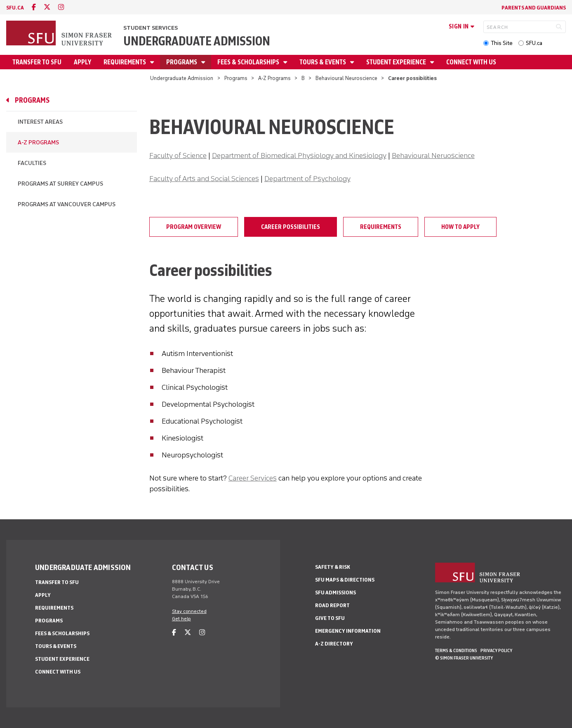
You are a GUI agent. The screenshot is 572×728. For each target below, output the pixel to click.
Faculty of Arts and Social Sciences (204, 179)
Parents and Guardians (534, 8)
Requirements (125, 62)
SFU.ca (534, 43)
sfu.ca (15, 8)
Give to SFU (330, 618)
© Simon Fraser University (464, 658)
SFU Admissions (335, 593)
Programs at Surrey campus (60, 184)
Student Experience (397, 62)
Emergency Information (348, 631)
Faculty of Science (178, 155)
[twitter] (47, 7)
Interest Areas (40, 122)
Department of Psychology (307, 179)
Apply (82, 62)
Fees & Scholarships (249, 62)
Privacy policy (496, 650)
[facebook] (34, 7)
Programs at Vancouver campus (67, 204)
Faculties (32, 163)
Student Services (151, 28)
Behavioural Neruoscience (433, 155)
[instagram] (61, 7)
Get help (181, 619)
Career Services (253, 478)
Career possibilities (291, 227)
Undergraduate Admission (197, 41)
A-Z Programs (274, 78)
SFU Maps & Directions (345, 580)
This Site (502, 43)
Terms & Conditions (456, 650)
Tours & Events (323, 62)
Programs (182, 62)
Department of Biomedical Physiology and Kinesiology (299, 155)
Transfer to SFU (37, 62)
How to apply (460, 227)
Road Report (332, 605)
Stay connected (189, 611)
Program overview (194, 227)
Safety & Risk (333, 567)
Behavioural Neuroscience (346, 78)
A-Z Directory (334, 644)
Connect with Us (471, 62)
